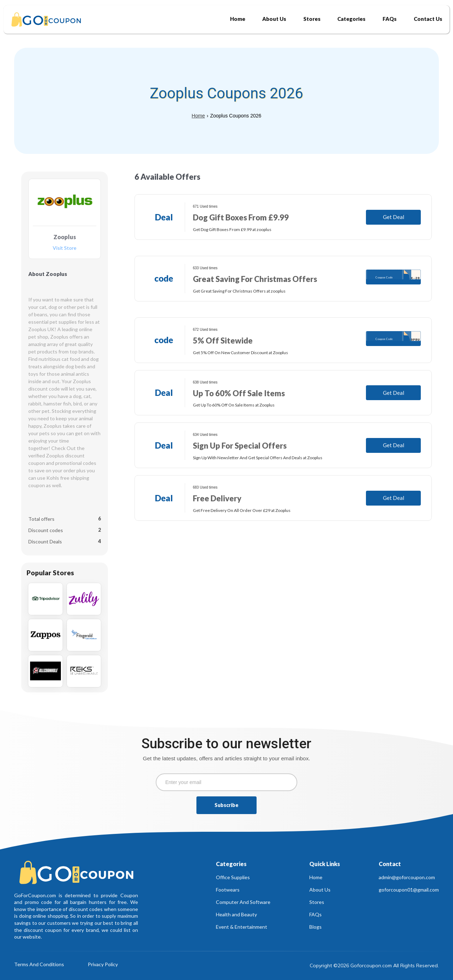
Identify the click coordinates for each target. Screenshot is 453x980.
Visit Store (65, 248)
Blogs (316, 927)
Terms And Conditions (39, 965)
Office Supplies (233, 877)
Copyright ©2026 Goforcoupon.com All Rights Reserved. (374, 965)
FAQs (316, 914)
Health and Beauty (236, 914)
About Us (320, 890)
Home (198, 116)
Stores (317, 902)
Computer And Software (243, 902)
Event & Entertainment (242, 927)
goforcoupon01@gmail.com (409, 890)
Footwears (228, 890)
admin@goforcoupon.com (407, 877)
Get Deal (394, 217)
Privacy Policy (103, 965)
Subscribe (226, 805)
